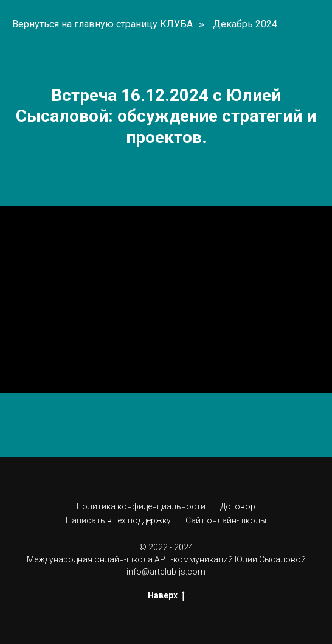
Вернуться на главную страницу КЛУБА (102, 24)
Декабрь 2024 (245, 24)
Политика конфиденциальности (141, 506)
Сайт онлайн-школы (226, 520)
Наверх (166, 596)
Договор (238, 506)
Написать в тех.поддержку (118, 520)
